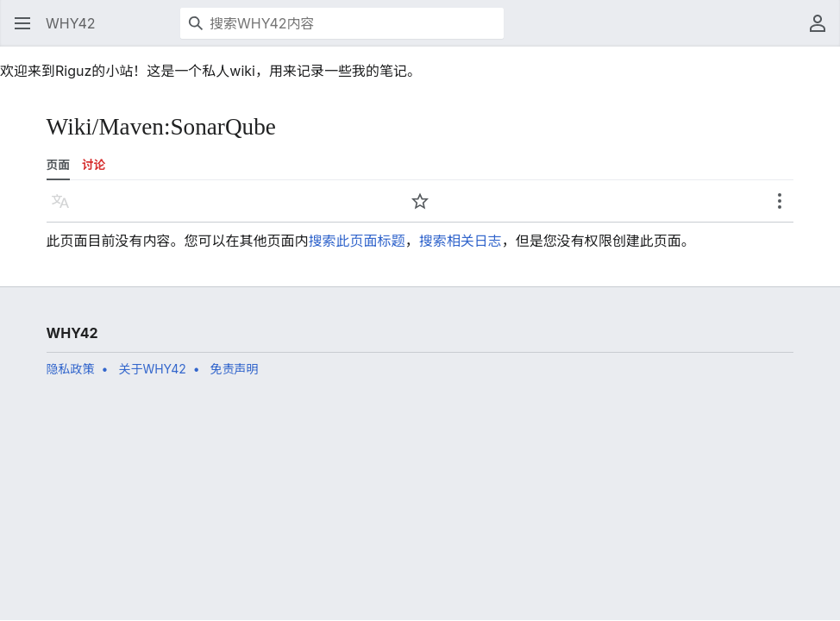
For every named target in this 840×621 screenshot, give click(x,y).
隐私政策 (71, 369)
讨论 (94, 165)
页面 (58, 165)
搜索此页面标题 (357, 241)
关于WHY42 (152, 369)
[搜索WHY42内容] (342, 23)
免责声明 (235, 369)
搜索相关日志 (461, 241)
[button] (22, 23)
